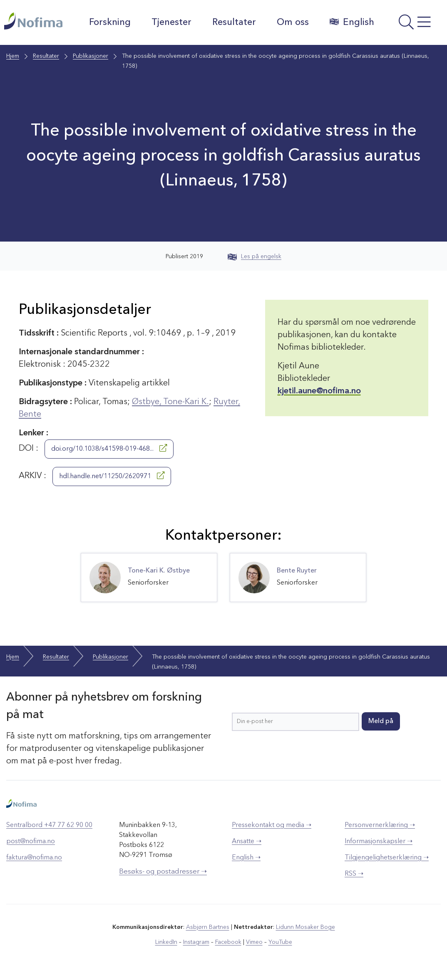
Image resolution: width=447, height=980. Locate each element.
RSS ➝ (354, 874)
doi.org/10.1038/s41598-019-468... (109, 448)
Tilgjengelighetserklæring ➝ (387, 858)
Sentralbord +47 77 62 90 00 (49, 825)
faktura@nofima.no (34, 858)
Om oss (293, 22)
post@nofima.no (31, 842)
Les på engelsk (255, 257)
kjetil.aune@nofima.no (319, 391)
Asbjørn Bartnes (208, 927)
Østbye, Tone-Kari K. (170, 402)
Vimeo (254, 942)
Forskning (110, 22)
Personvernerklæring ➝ (380, 825)
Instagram (196, 942)
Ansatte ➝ (247, 842)
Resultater (234, 22)
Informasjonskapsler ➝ (379, 842)
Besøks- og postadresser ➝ (163, 872)
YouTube (280, 942)
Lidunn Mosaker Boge (305, 927)
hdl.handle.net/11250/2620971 (112, 476)
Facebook (228, 942)
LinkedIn (166, 942)
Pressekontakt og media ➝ (272, 825)
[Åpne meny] (413, 25)
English (352, 22)
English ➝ (246, 858)
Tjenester (171, 22)
